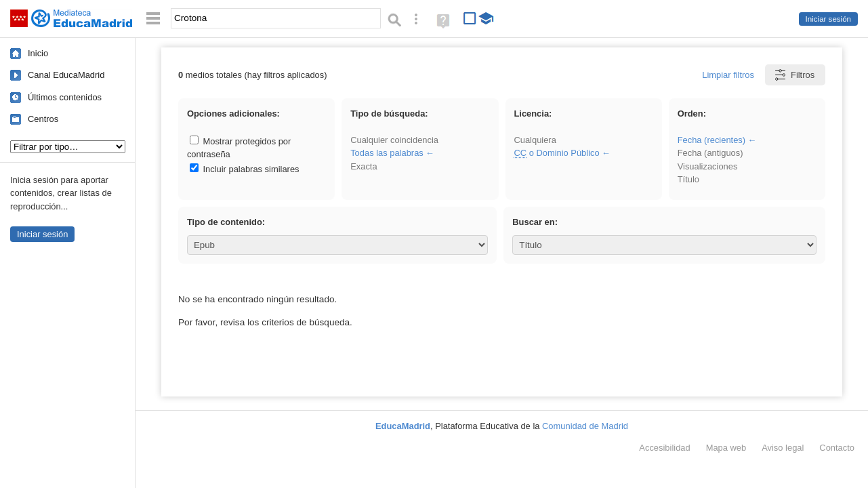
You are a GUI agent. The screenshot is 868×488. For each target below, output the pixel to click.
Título (688, 179)
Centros (43, 119)
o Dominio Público (556, 153)
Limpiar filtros (728, 75)
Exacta (364, 166)
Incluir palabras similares (245, 169)
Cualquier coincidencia (394, 140)
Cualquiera (535, 140)
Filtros (794, 75)
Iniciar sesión (828, 19)
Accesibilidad (664, 448)
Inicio (38, 53)
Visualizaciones (708, 166)
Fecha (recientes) (711, 140)
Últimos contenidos (65, 97)
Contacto (837, 448)
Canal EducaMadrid (66, 75)
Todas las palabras (387, 153)
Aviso (783, 448)
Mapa (726, 448)
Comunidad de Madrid (585, 426)
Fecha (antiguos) (710, 153)
